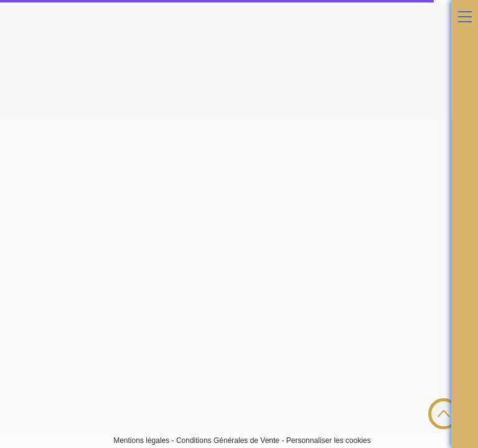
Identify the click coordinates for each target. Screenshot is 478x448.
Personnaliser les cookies (329, 441)
